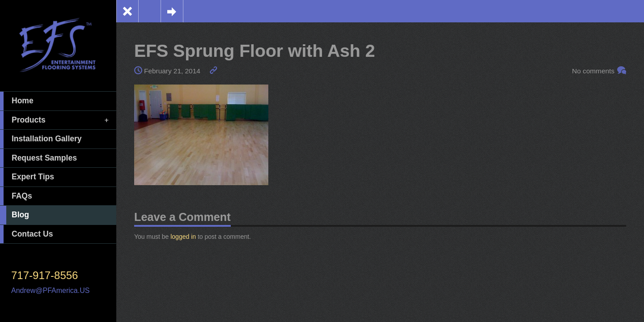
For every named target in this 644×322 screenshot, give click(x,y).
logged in (183, 237)
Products (55, 120)
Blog (15, 215)
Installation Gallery (41, 139)
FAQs (16, 196)
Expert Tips (27, 177)
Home (17, 101)
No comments (593, 71)
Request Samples (38, 158)
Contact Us (26, 234)
